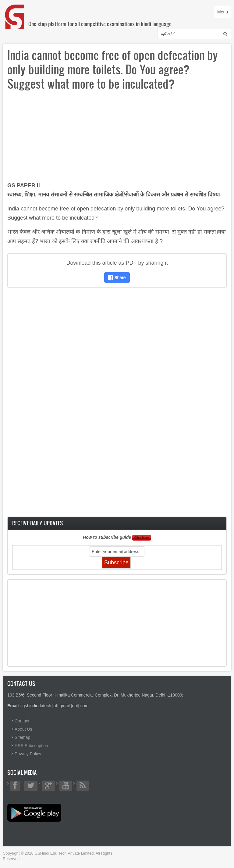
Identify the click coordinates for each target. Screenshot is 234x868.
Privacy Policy (28, 754)
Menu (224, 13)
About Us (23, 729)
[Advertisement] (117, 138)
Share (117, 277)
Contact (22, 721)
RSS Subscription (31, 746)
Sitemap (22, 737)
